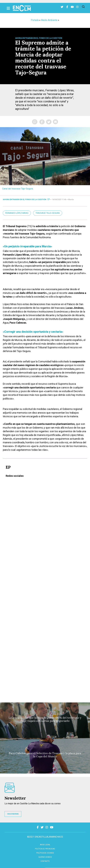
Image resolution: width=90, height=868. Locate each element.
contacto (45, 861)
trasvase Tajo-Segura (48, 213)
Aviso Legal (45, 845)
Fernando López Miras (17, 213)
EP (49, 199)
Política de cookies (45, 853)
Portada (35, 20)
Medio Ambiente (49, 20)
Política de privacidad (45, 849)
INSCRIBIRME (13, 814)
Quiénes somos (45, 857)
